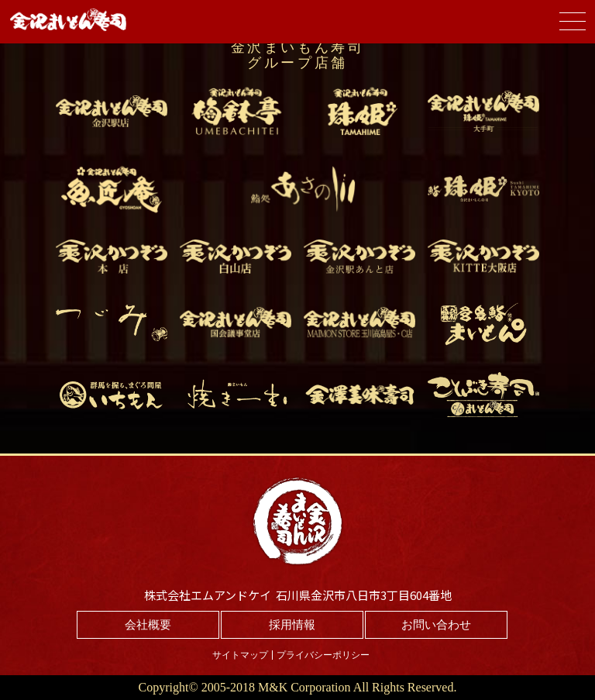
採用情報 (292, 625)
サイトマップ (240, 655)
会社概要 (148, 625)
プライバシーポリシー (323, 655)
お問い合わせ (436, 625)
